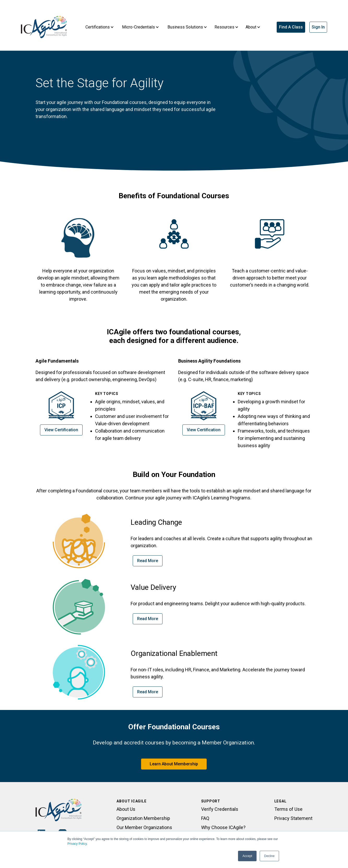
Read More (148, 561)
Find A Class (291, 27)
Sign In (318, 27)
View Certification (61, 430)
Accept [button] (247, 856)
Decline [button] (269, 856)
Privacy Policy (77, 844)
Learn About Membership (174, 764)
